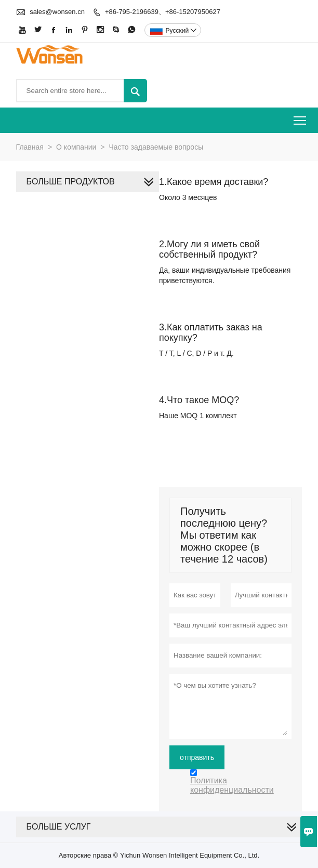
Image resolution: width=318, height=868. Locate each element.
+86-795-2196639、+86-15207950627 (163, 12)
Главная (30, 147)
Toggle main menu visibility (301, 117)
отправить (197, 757)
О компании (76, 147)
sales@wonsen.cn (57, 12)
